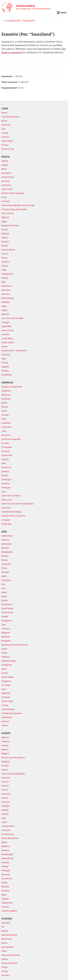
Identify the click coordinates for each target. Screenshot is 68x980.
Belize (4, 403)
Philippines (7, 665)
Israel (4, 592)
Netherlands (7, 858)
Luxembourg (8, 834)
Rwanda (5, 314)
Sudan (4, 346)
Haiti (4, 463)
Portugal (6, 870)
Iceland (5, 810)
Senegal (5, 322)
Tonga (4, 967)
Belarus (5, 749)
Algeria (5, 161)
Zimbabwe (6, 375)
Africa (4, 121)
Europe (5, 133)
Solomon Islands (9, 963)
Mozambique (8, 298)
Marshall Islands (9, 935)
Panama (5, 483)
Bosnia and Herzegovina (13, 757)
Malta (4, 842)
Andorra (5, 741)
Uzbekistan (7, 717)
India (4, 576)
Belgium (5, 753)
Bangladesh (7, 552)
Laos (4, 624)
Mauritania (7, 286)
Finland (5, 786)
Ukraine (5, 907)
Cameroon (6, 185)
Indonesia (6, 580)
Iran (3, 584)
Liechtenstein (8, 826)
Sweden (5, 899)
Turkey (5, 705)
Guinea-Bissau (8, 250)
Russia (4, 673)
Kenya (4, 258)
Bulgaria (5, 762)
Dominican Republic (11, 439)
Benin (4, 169)
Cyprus (5, 770)
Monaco (5, 850)
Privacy (5, 145)
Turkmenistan (8, 709)
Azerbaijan (6, 544)
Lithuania (6, 830)
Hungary (6, 806)
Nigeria (5, 310)
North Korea (7, 608)
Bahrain (5, 548)
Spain (4, 895)
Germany (6, 794)
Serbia (4, 883)
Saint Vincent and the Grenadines (17, 504)
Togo (4, 359)
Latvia (4, 822)
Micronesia (7, 939)
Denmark (6, 778)
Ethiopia (5, 233)
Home (4, 113)
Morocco (6, 294)
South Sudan (8, 342)
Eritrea (5, 229)
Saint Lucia (7, 500)
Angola (5, 165)
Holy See (6, 802)
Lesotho (5, 262)
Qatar (4, 669)
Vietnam (5, 721)
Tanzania (6, 354)
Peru (4, 492)
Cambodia (6, 564)
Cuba (4, 431)
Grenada (6, 451)
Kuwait (5, 616)
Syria (4, 689)
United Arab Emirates (12, 713)
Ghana (5, 246)
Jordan (5, 600)
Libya (4, 270)
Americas (6, 125)
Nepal (4, 649)
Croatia (5, 766)
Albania (5, 737)
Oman (4, 653)
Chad (4, 197)
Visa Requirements (10, 117)
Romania (6, 874)
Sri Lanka (6, 685)
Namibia (5, 302)
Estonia (5, 782)
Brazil (4, 411)
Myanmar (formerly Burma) (15, 645)
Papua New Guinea (11, 955)
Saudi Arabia (7, 677)
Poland (5, 866)
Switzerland (7, 903)
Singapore (6, 681)
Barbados (6, 399)
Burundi (5, 181)
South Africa (7, 338)
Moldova (6, 846)
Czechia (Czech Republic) (13, 774)
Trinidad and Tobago (11, 512)
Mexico (5, 475)
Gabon (5, 238)
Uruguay (6, 520)
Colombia (6, 423)
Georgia (5, 572)
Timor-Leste (7, 701)
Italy (3, 818)
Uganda (5, 367)
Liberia (5, 266)
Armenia (5, 540)
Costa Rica (6, 427)
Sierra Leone (7, 330)
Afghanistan (7, 536)
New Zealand (8, 947)
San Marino (7, 878)
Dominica (6, 435)
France (5, 790)
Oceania (5, 137)
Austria (5, 745)
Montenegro (7, 854)
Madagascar (7, 274)
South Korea (7, 612)
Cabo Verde (7, 189)
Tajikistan (6, 693)
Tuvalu (5, 971)
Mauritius (6, 290)
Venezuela (6, 524)
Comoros (6, 201)
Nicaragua (6, 479)
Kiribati (5, 931)
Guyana (5, 459)
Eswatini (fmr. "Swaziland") (21, 21)
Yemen (5, 725)
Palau (4, 951)
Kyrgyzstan (7, 620)
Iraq (3, 588)
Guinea (5, 254)
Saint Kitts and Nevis (11, 496)
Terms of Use (8, 149)
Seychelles (6, 326)
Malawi (5, 278)
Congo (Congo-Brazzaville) (14, 209)
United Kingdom (9, 911)
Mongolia (6, 641)
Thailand (6, 697)
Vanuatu (5, 975)
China (4, 568)
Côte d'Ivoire (7, 213)
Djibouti (5, 217)
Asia (3, 129)
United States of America (13, 516)
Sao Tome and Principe (12, 318)
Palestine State (9, 661)
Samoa (5, 959)
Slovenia (5, 891)
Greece (5, 798)
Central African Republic (13, 193)
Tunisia (5, 363)
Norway (5, 862)
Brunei (5, 560)
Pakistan (5, 657)
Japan (4, 596)
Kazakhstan (7, 604)
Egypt (4, 221)
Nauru (4, 943)
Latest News (7, 141)
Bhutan (5, 556)
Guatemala (7, 455)
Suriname (6, 508)
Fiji (3, 927)
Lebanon (6, 629)
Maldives (6, 637)
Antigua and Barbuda (12, 387)
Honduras (6, 467)
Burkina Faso (8, 177)
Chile (4, 419)
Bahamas (6, 395)
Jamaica (5, 471)
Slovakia (5, 887)
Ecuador (5, 443)
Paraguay (6, 487)
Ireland (5, 814)
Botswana (6, 173)
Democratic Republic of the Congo (18, 205)
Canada (5, 415)
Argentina (6, 391)
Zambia (5, 371)
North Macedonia (10, 838)
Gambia (5, 242)
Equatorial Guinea (10, 225)
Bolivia (5, 407)
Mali (3, 282)
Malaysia (6, 633)
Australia (6, 923)
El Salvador (7, 447)
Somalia (5, 334)
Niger (4, 306)
